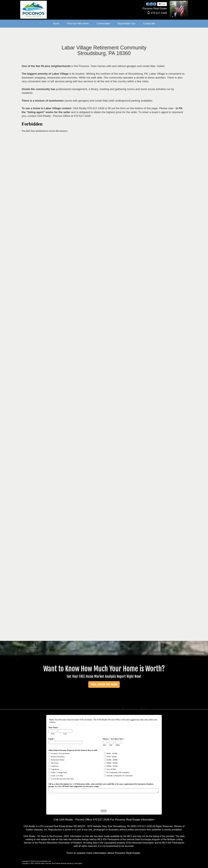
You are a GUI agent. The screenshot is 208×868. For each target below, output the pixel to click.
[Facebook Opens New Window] (148, 4)
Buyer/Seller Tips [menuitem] (127, 24)
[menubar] (104, 24)
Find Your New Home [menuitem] (78, 24)
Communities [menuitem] (103, 24)
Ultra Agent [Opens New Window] (78, 863)
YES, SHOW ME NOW (104, 684)
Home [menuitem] (56, 24)
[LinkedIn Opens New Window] (151, 4)
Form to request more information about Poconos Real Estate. (104, 853)
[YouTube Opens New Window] (155, 4)
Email (162, 4)
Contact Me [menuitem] (149, 24)
